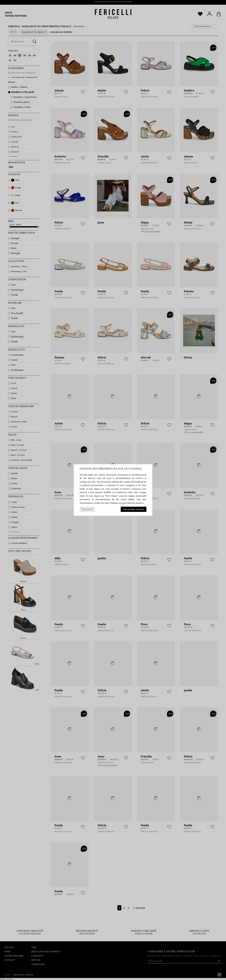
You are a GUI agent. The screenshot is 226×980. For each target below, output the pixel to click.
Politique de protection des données (127, 503)
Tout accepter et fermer (133, 509)
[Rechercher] (35, 41)
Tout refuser (87, 509)
